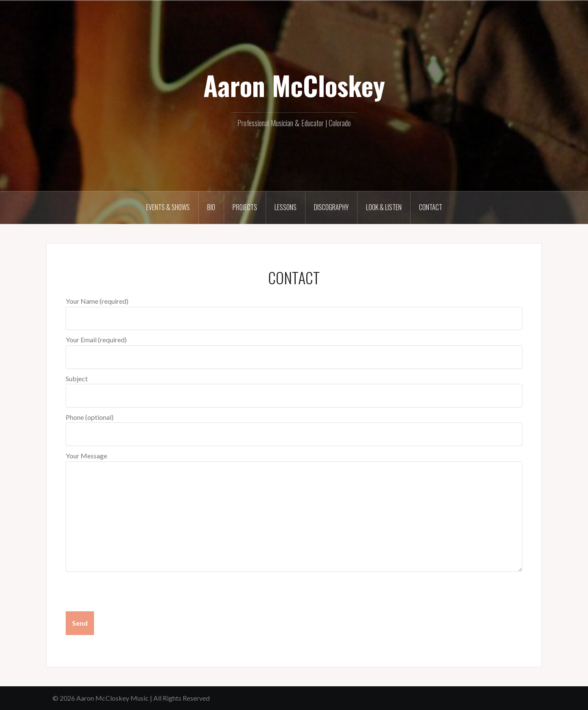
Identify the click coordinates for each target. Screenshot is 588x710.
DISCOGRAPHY (331, 207)
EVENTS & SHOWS (168, 207)
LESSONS (286, 207)
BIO (211, 207)
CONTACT (431, 207)
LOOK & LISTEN (384, 207)
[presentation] (130, 593)
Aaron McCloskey (294, 85)
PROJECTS (245, 207)
